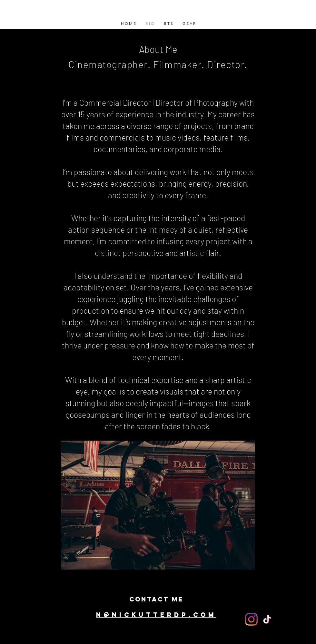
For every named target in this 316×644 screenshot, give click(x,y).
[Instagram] (251, 619)
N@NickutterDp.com (156, 615)
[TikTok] (267, 619)
